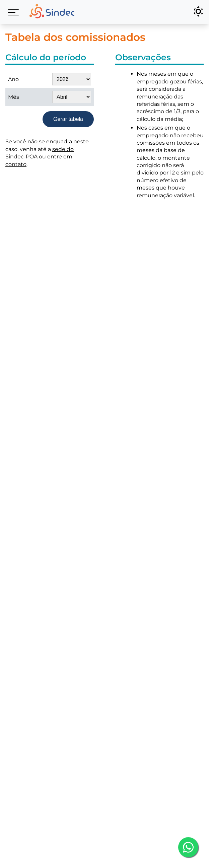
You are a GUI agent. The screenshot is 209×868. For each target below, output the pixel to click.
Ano (13, 79)
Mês (14, 97)
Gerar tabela (68, 119)
